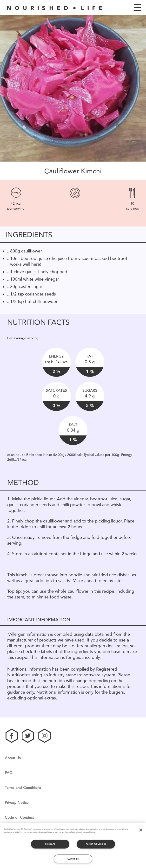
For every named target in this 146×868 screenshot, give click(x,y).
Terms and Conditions (23, 788)
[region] (73, 846)
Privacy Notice (17, 803)
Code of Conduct (19, 818)
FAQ (9, 773)
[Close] (141, 830)
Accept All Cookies (96, 844)
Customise (73, 859)
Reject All (50, 844)
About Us (13, 758)
